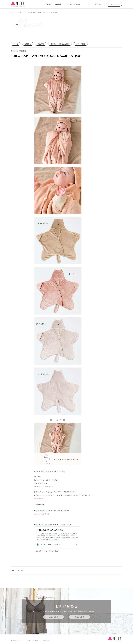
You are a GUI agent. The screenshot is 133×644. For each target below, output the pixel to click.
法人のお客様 (53, 617)
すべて (16, 44)
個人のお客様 (80, 617)
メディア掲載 (81, 44)
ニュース (87, 4)
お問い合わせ (98, 4)
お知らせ (28, 44)
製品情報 (41, 44)
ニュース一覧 (19, 570)
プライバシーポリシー (34, 641)
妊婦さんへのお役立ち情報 (60, 44)
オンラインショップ (114, 4)
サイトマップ (47, 641)
